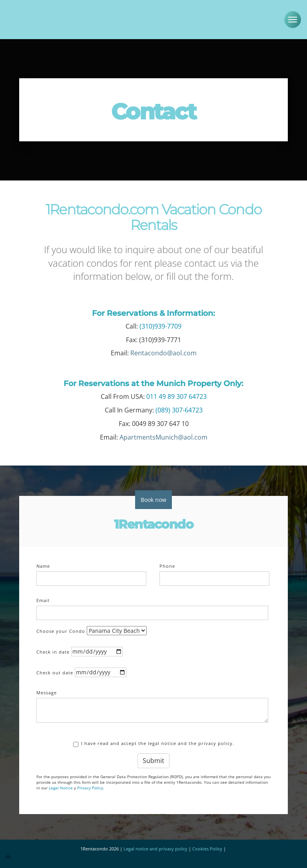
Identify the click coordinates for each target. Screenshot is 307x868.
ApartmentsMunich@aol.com (163, 436)
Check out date (55, 671)
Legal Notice (61, 786)
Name (43, 564)
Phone (167, 564)
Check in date (53, 650)
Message (47, 691)
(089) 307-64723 (179, 408)
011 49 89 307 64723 (176, 395)
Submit (153, 759)
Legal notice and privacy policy (155, 847)
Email (43, 599)
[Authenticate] (9, 854)
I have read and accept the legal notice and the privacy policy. (154, 742)
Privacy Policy (90, 786)
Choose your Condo (61, 629)
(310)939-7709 (160, 325)
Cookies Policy (207, 847)
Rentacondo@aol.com (163, 351)
